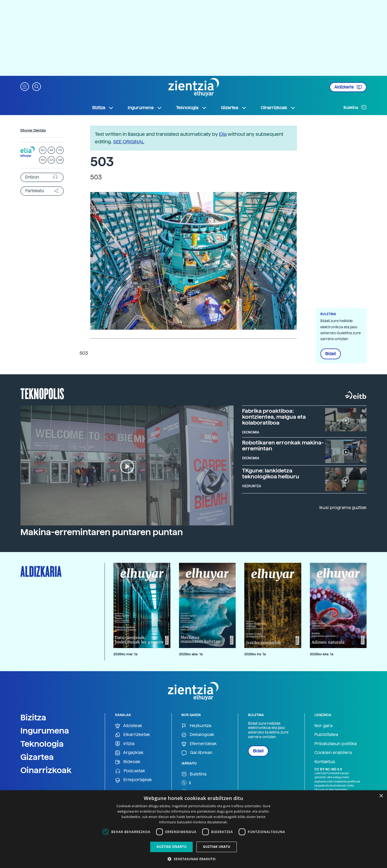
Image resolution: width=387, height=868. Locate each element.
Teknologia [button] (191, 108)
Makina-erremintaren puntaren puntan (102, 532)
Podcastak (130, 771)
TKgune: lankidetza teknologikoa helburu (271, 474)
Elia (223, 134)
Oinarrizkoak (46, 770)
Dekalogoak (198, 735)
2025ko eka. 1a (322, 654)
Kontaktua (325, 762)
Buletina (355, 107)
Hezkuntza (196, 726)
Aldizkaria (348, 87)
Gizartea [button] (234, 108)
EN (43, 160)
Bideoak (128, 762)
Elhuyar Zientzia (33, 130)
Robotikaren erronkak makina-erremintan (283, 446)
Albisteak (129, 726)
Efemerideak (199, 744)
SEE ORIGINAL (129, 142)
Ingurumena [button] (145, 108)
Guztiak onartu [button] (171, 847)
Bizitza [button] (103, 108)
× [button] (381, 796)
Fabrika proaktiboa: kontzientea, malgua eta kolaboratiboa (274, 417)
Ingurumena (45, 731)
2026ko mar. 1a (125, 654)
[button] (25, 86)
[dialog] (193, 829)
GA (60, 160)
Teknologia (42, 744)
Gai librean (197, 753)
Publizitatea (326, 734)
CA (51, 160)
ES (51, 150)
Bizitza (33, 717)
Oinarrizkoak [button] (278, 108)
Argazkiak (129, 753)
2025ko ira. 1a (255, 654)
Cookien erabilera (333, 753)
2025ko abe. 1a (191, 654)
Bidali (331, 354)
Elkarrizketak (132, 735)
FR (60, 150)
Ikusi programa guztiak (343, 508)
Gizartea (37, 757)
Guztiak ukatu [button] (217, 847)
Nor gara (323, 726)
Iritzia (125, 744)
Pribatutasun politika (336, 744)
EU (43, 150)
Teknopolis (42, 393)
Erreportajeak (133, 780)
